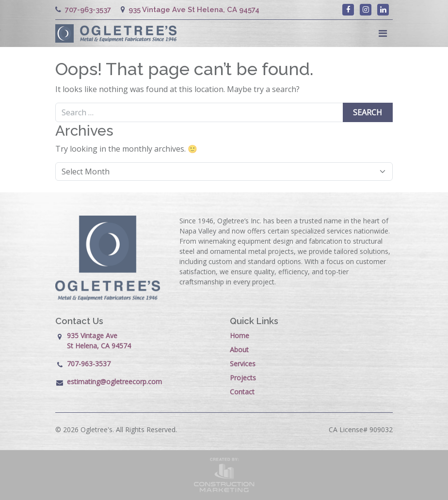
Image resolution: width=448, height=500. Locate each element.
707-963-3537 (83, 9)
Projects (243, 378)
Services (243, 364)
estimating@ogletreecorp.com (114, 382)
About (239, 350)
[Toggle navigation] (383, 33)
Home (240, 336)
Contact (242, 392)
